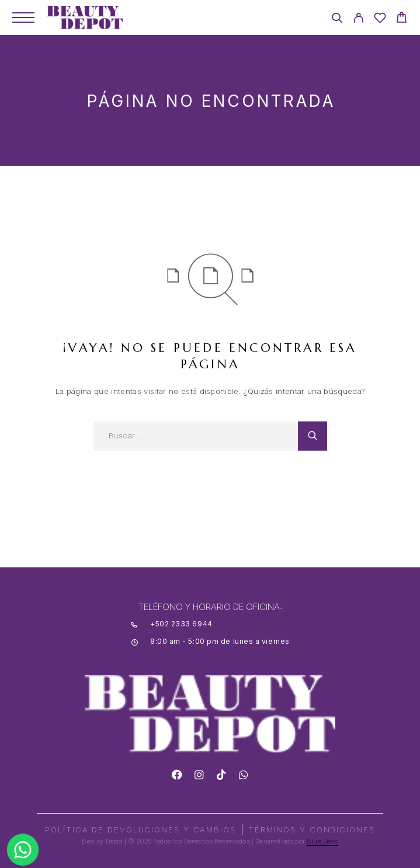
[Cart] (402, 19)
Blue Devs (322, 841)
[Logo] (85, 18)
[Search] (337, 20)
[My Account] (358, 20)
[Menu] (23, 18)
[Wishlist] (380, 20)
